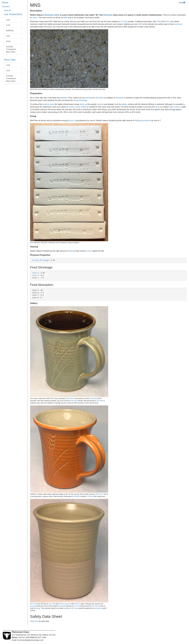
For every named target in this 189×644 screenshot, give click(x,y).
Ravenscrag (63, 604)
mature (147, 120)
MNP (66, 18)
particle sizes (49, 104)
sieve (100, 104)
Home (5, 2)
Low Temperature (13, 14)
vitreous (179, 24)
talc (69, 604)
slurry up (83, 104)
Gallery (34, 303)
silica (71, 251)
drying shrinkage (80, 100)
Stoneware (49, 15)
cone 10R (52, 604)
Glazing (34, 247)
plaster (125, 104)
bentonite (120, 98)
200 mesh (99, 494)
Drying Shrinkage (41, 260)
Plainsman (108, 15)
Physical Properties (40, 255)
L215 (8, 25)
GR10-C (78, 604)
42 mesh (124, 21)
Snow (8, 41)
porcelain (74, 401)
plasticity (64, 98)
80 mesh (70, 107)
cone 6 (35, 18)
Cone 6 (36, 275)
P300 (159, 21)
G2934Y (90, 496)
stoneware (94, 398)
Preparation (36, 93)
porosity (33, 606)
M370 (167, 21)
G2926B (77, 496)
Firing (33, 116)
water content (175, 107)
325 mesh (99, 98)
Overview (6, 7)
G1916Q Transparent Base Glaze (11, 49)
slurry (157, 107)
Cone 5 (36, 273)
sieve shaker (81, 107)
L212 (8, 36)
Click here (34, 621)
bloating (37, 608)
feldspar (138, 120)
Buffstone (10, 31)
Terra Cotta (10, 60)
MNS (57, 15)
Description (36, 11)
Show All (7, 10)
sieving (88, 98)
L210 (8, 20)
